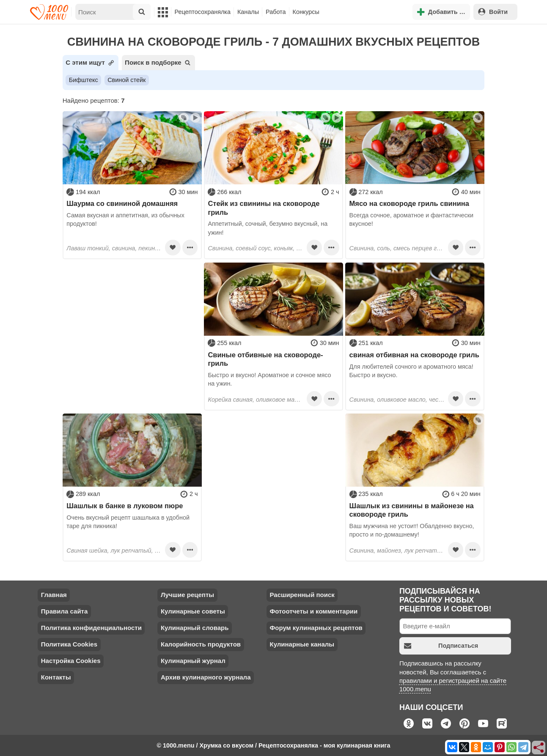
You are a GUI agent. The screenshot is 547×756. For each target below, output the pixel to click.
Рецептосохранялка (203, 12)
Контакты (56, 677)
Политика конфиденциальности (91, 628)
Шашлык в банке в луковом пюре (125, 506)
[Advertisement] (132, 315)
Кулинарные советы (193, 611)
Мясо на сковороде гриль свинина (409, 203)
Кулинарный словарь (195, 628)
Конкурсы (306, 12)
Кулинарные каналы (302, 644)
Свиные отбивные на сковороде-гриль (265, 359)
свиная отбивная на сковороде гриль (414, 355)
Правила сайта (65, 611)
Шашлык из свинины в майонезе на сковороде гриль (412, 510)
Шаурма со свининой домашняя (122, 203)
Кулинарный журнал (193, 661)
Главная (54, 595)
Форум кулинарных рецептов (316, 628)
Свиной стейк (126, 80)
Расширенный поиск (302, 595)
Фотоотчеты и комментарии (313, 611)
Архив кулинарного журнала (206, 677)
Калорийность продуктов (201, 644)
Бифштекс (84, 80)
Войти (493, 12)
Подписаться (441, 646)
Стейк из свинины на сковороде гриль (264, 208)
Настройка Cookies (71, 661)
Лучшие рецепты (187, 595)
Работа (276, 12)
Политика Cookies (69, 644)
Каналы (248, 12)
